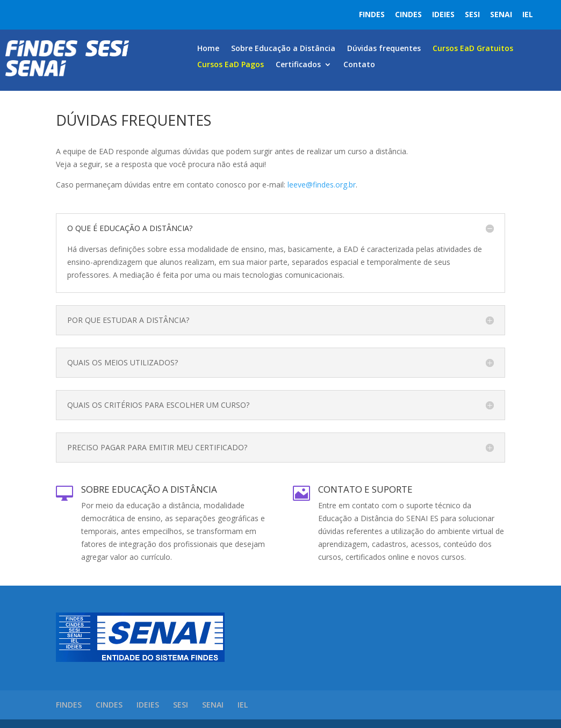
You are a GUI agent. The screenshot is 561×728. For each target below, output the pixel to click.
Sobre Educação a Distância (283, 49)
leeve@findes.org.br (322, 185)
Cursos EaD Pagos (231, 65)
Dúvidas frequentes (384, 49)
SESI (472, 14)
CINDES (408, 14)
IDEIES (443, 14)
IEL (528, 14)
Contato (359, 65)
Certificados (298, 65)
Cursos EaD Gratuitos (473, 49)
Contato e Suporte (365, 489)
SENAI (501, 14)
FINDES (372, 14)
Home (208, 49)
